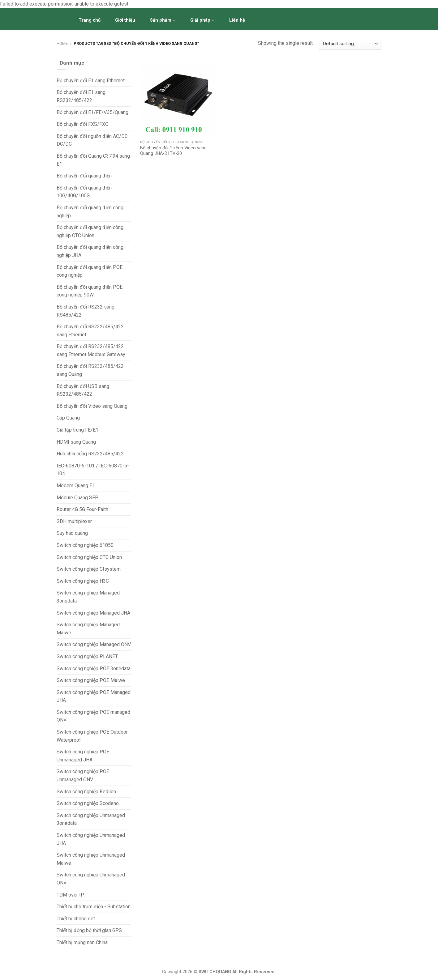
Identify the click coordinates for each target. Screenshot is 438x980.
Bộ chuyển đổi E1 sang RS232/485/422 (81, 96)
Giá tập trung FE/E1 (77, 430)
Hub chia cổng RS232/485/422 (90, 454)
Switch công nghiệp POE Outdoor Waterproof (92, 736)
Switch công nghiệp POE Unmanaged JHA (83, 756)
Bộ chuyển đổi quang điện (84, 176)
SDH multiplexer (74, 521)
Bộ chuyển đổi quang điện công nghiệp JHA (90, 251)
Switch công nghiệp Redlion (86, 792)
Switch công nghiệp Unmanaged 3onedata (91, 819)
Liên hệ (237, 20)
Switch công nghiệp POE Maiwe (91, 680)
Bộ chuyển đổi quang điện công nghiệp (90, 212)
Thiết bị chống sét (76, 919)
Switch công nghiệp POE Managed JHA (94, 696)
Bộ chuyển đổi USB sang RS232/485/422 (83, 390)
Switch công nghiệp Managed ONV (94, 644)
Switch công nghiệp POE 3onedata (94, 669)
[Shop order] (350, 44)
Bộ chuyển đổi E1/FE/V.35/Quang (92, 112)
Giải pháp (202, 20)
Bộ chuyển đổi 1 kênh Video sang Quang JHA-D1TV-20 (173, 151)
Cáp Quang (68, 418)
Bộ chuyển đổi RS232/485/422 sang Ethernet (90, 331)
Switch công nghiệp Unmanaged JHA (91, 839)
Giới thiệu (125, 20)
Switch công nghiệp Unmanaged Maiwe (91, 859)
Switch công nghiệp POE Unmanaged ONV (83, 775)
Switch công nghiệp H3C (83, 581)
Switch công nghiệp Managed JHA (93, 613)
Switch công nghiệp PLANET (87, 656)
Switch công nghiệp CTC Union (89, 557)
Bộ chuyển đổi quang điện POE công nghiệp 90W (90, 291)
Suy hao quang (72, 533)
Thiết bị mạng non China (82, 942)
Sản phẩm (163, 20)
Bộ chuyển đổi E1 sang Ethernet (91, 81)
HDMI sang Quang (76, 442)
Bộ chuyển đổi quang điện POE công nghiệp (90, 271)
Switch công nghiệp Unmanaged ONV (91, 879)
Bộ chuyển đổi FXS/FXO (83, 124)
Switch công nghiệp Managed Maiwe (88, 629)
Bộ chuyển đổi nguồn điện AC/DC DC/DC (92, 140)
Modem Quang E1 (76, 486)
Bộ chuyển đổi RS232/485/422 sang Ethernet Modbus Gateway (91, 350)
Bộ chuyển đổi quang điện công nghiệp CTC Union (90, 231)
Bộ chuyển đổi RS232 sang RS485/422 (86, 311)
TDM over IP (70, 895)
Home (62, 43)
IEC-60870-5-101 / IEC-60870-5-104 (93, 470)
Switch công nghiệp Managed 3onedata (88, 597)
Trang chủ (90, 20)
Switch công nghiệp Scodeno (88, 803)
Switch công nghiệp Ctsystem (89, 569)
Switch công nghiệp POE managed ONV (93, 716)
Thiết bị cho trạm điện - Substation (94, 907)
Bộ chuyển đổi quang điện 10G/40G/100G (84, 192)
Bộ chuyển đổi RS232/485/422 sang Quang (90, 370)
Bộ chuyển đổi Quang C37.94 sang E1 (93, 160)
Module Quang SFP (77, 498)
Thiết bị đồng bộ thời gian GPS (89, 930)
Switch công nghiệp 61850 (85, 545)
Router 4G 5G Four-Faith (82, 509)
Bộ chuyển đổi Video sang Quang (92, 406)
